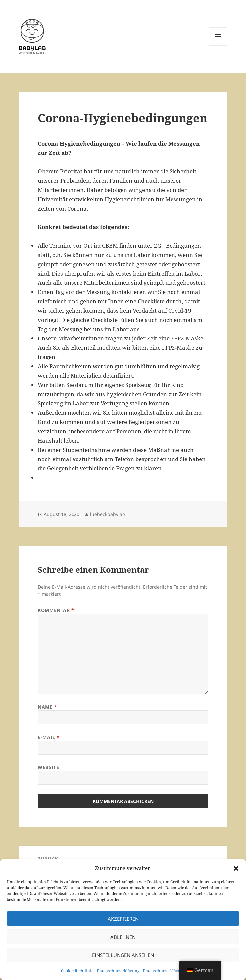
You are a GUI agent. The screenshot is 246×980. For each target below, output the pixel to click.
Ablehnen (123, 937)
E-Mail (49, 737)
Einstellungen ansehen (123, 955)
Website (48, 767)
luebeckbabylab (108, 514)
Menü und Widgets (218, 46)
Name (47, 707)
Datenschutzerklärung (118, 971)
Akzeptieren (123, 919)
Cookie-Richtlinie (77, 971)
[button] (236, 868)
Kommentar (56, 610)
